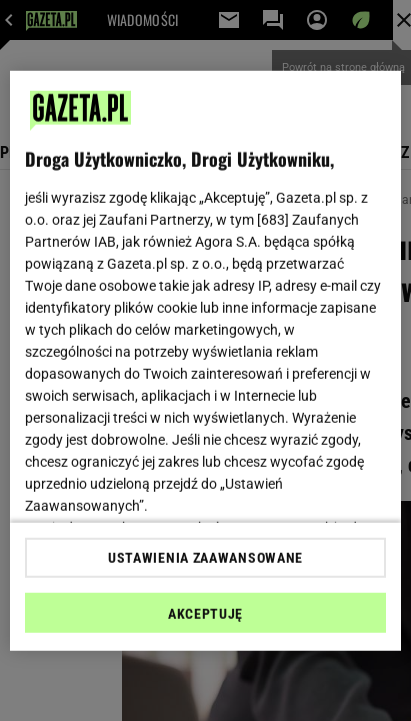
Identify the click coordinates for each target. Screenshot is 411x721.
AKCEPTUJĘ (205, 614)
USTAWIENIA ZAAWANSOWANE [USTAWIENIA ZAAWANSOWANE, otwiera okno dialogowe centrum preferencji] (205, 558)
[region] (205, 360)
